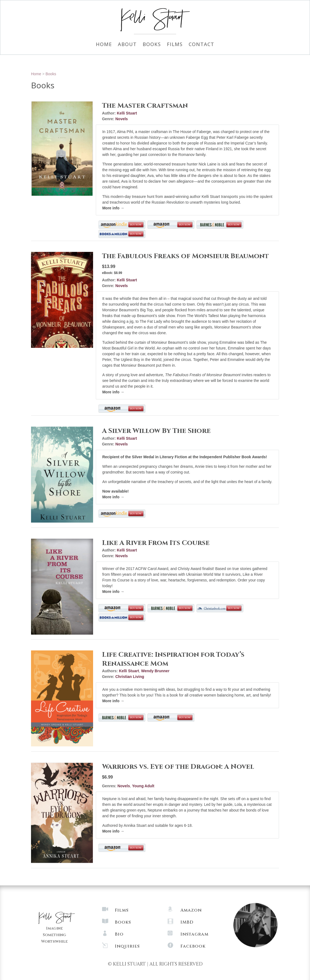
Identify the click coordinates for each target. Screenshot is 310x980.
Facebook (193, 946)
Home (104, 45)
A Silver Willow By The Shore (156, 431)
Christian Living (130, 677)
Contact (201, 45)
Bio (119, 934)
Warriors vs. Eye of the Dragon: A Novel (178, 767)
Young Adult (143, 786)
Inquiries (127, 946)
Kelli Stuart (127, 113)
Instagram (194, 934)
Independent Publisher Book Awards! (233, 457)
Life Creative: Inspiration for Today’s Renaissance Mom (173, 659)
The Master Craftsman (145, 106)
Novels (122, 119)
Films (175, 45)
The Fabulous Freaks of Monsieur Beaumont (185, 256)
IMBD (187, 922)
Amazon (191, 910)
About (127, 45)
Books (152, 45)
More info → (113, 208)
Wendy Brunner (155, 671)
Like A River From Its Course (156, 543)
